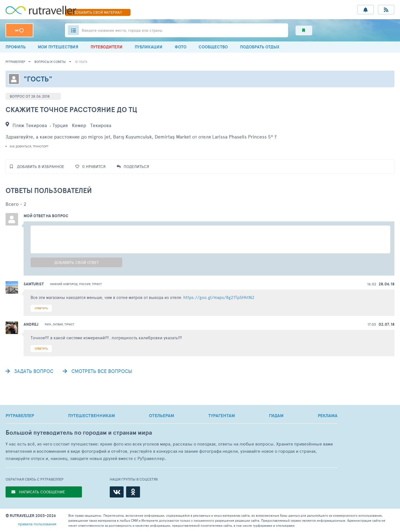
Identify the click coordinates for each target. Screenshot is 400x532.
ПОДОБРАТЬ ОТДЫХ (260, 47)
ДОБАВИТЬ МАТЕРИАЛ (98, 12)
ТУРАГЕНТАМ (222, 415)
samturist (34, 284)
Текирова (101, 125)
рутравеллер (15, 62)
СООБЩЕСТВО (213, 47)
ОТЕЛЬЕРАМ (162, 415)
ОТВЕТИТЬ (41, 308)
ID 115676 (81, 62)
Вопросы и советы (50, 62)
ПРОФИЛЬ (16, 47)
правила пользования (37, 524)
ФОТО (181, 47)
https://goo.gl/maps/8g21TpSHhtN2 (219, 297)
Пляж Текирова (30, 125)
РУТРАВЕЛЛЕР (20, 415)
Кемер (79, 125)
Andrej (31, 324)
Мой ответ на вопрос (46, 216)
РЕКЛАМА (328, 415)
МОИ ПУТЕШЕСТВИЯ (58, 47)
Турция (60, 125)
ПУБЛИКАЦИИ (149, 47)
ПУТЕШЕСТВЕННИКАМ (92, 415)
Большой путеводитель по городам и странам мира (79, 433)
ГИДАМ (276, 415)
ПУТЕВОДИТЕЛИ (107, 47)
